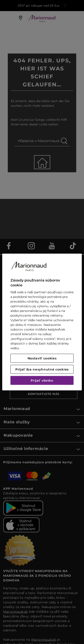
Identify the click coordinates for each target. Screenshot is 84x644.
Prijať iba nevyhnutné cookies (42, 369)
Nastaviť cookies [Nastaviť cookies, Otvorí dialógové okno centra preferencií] (42, 358)
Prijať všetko (42, 380)
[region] (42, 322)
